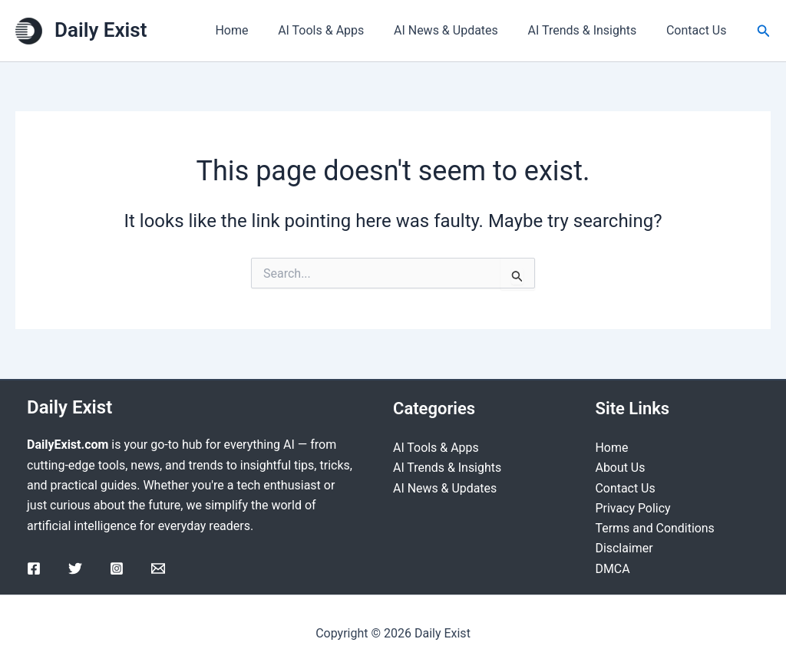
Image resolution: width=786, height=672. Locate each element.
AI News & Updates (459, 30)
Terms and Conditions (656, 528)
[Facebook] (34, 568)
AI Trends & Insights (589, 30)
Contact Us (699, 30)
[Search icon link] (764, 31)
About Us (621, 468)
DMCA (613, 569)
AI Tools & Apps (339, 30)
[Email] (158, 568)
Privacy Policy (634, 508)
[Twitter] (75, 568)
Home (254, 30)
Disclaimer (624, 548)
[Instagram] (117, 568)
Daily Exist (101, 30)
